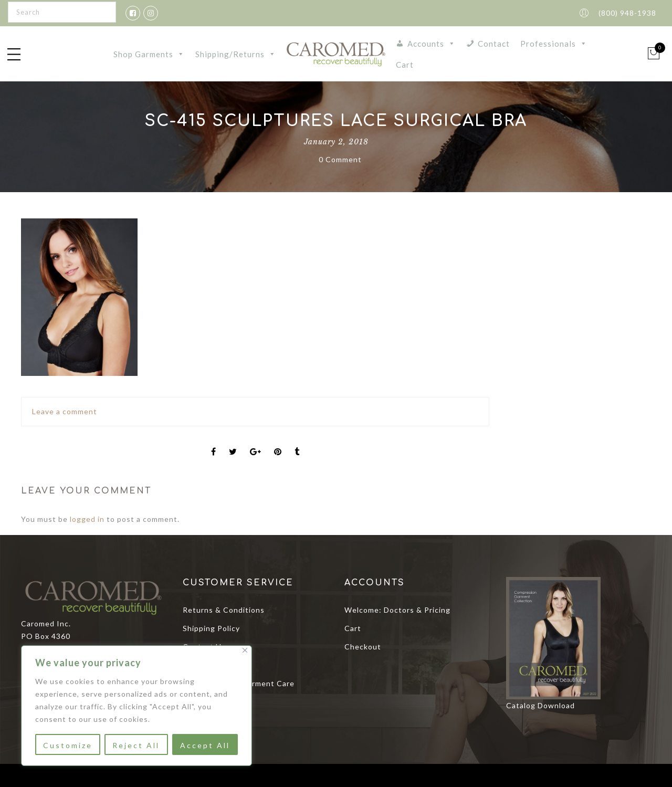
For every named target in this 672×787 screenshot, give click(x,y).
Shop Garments (149, 54)
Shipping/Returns (236, 54)
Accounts (432, 44)
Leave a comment (65, 411)
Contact (494, 44)
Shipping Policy (211, 628)
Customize (68, 745)
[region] (136, 706)
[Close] (245, 650)
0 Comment (340, 159)
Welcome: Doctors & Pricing (397, 610)
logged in (87, 519)
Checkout (363, 647)
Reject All (136, 745)
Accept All (205, 745)
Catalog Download (540, 705)
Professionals (554, 44)
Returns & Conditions (224, 610)
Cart (405, 65)
